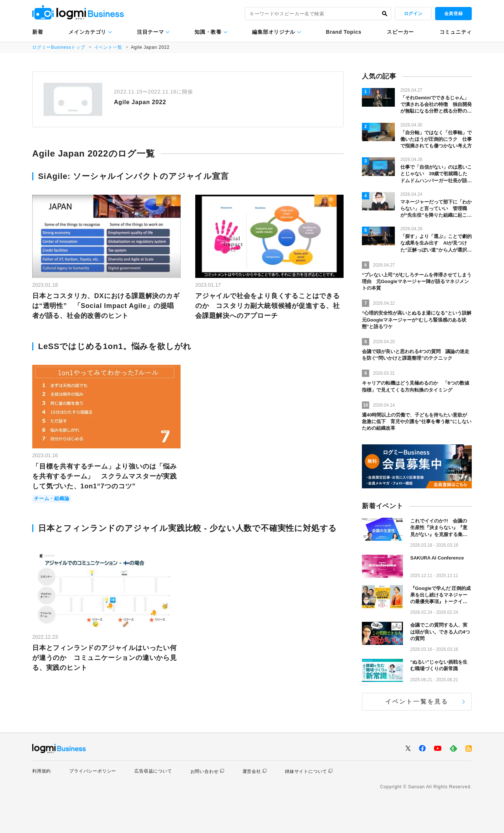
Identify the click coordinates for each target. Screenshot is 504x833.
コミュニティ (456, 32)
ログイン (413, 14)
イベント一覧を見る (417, 702)
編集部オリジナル (274, 32)
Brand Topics (344, 32)
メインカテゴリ (87, 32)
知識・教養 (208, 32)
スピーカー (400, 32)
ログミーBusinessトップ (59, 47)
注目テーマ (151, 32)
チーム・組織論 (52, 499)
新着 (38, 32)
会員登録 (453, 14)
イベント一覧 (108, 47)
